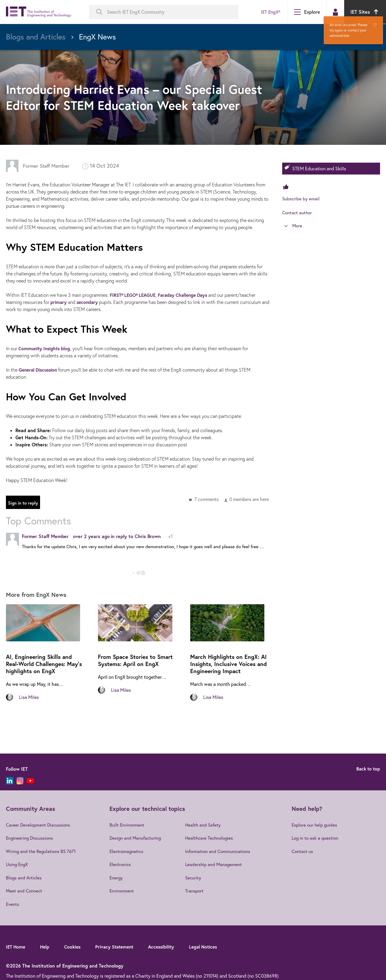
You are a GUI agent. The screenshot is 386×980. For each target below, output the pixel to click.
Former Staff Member (47, 166)
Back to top (367, 769)
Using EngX (18, 864)
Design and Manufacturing (136, 838)
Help (46, 946)
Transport (196, 890)
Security (195, 877)
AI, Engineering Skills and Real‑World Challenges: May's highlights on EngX (41, 664)
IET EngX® (269, 12)
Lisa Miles (29, 697)
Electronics (120, 864)
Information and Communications (220, 851)
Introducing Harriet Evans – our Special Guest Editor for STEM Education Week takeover (133, 97)
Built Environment (127, 825)
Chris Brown (148, 536)
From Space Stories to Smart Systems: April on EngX (138, 661)
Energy (116, 877)
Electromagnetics (127, 851)
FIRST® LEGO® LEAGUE (134, 295)
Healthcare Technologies (212, 838)
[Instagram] (20, 781)
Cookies (75, 946)
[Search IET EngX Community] (164, 12)
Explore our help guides (316, 825)
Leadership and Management (216, 864)
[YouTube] (30, 781)
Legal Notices (212, 946)
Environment (122, 890)
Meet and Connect (25, 890)
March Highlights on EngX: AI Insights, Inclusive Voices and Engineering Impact (230, 664)
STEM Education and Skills (319, 169)
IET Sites (365, 12)
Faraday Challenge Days (187, 295)
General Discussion (39, 370)
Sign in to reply (25, 503)
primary (59, 302)
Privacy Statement (119, 946)
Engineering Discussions (30, 838)
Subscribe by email (301, 199)
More (297, 226)
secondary (88, 302)
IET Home (16, 946)
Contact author (298, 212)
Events (13, 903)
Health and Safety (205, 825)
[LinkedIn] (10, 781)
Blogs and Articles (24, 877)
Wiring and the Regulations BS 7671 (42, 851)
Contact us (304, 851)
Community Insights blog (46, 348)
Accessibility (168, 946)
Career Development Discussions (39, 825)
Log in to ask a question (317, 838)
